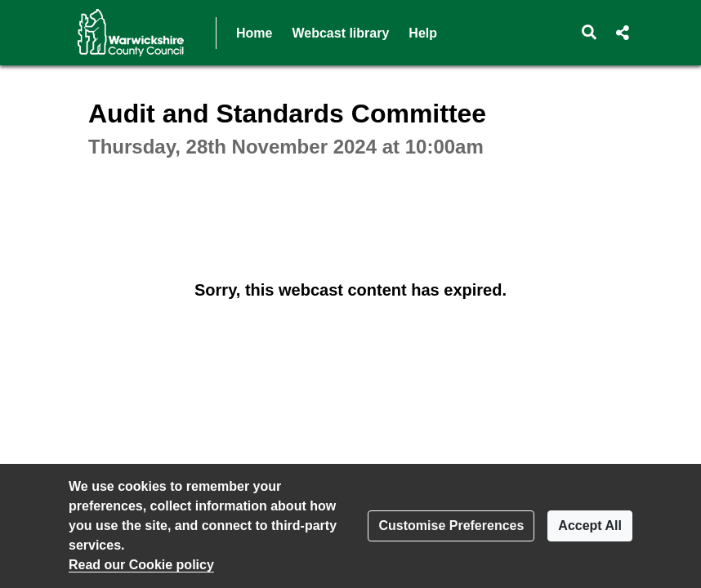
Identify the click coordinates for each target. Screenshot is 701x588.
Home (254, 33)
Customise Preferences (451, 526)
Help (423, 33)
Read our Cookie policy (141, 565)
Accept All (590, 526)
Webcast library (340, 33)
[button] (589, 33)
